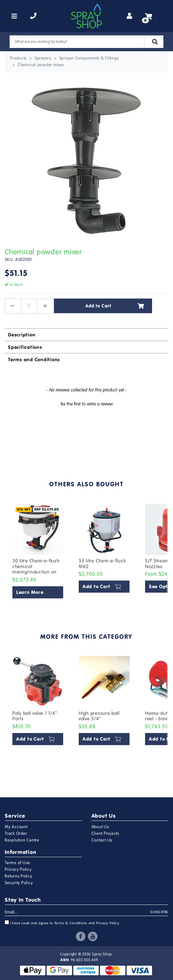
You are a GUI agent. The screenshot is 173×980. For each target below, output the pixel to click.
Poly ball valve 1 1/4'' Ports (35, 716)
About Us (100, 827)
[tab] (86, 334)
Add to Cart (115, 306)
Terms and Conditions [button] (34, 360)
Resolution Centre (22, 840)
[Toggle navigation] (14, 16)
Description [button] (22, 335)
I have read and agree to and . (62, 923)
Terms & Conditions (71, 923)
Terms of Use (17, 863)
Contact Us (102, 840)
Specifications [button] (25, 347)
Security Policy (19, 883)
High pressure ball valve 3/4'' (99, 716)
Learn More (30, 592)
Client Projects (105, 834)
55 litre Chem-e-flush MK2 (102, 564)
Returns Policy (19, 876)
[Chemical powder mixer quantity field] (29, 306)
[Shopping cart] (149, 16)
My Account (16, 827)
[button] (86, 403)
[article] (38, 552)
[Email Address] (78, 913)
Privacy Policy (18, 870)
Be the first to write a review (87, 404)
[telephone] (33, 16)
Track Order (16, 834)
